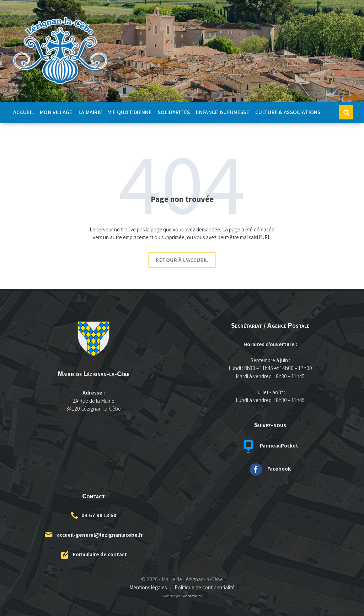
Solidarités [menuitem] (174, 112)
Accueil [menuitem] (23, 112)
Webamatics (192, 596)
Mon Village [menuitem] (56, 112)
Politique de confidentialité (205, 587)
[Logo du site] (60, 84)
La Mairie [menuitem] (90, 112)
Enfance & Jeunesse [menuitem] (223, 112)
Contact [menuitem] (25, 126)
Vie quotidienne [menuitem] (130, 112)
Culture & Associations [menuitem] (288, 112)
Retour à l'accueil (182, 260)
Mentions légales (148, 587)
